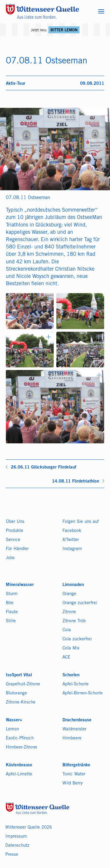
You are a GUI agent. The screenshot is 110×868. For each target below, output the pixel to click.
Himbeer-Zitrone (22, 747)
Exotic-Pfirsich (20, 738)
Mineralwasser (20, 585)
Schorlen (71, 675)
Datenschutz (17, 846)
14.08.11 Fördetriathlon (76, 481)
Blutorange (16, 693)
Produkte (15, 531)
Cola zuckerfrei (77, 639)
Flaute (12, 612)
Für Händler (17, 549)
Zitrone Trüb (74, 621)
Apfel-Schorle (76, 684)
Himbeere (72, 738)
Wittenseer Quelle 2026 (29, 828)
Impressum (16, 837)
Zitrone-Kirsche (21, 702)
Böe (10, 603)
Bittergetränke (76, 765)
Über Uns (15, 522)
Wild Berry (73, 783)
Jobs (10, 558)
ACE (66, 657)
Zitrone (69, 612)
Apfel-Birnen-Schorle (83, 693)
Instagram (72, 549)
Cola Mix (71, 648)
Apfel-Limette (19, 774)
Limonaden (73, 585)
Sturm (12, 594)
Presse (12, 855)
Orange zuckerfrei (80, 603)
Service (13, 540)
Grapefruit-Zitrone (23, 684)
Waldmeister (75, 729)
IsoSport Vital (19, 675)
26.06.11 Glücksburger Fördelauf (44, 467)
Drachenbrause (77, 720)
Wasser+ (14, 720)
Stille (11, 621)
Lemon (12, 729)
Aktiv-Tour (16, 84)
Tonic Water (74, 774)
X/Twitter (71, 540)
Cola (67, 630)
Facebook (72, 531)
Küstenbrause (19, 765)
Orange (69, 594)
